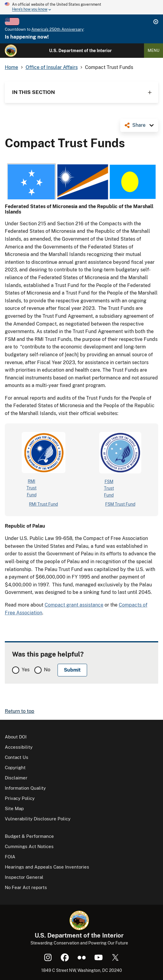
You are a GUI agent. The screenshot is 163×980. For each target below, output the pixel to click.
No (47, 670)
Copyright (15, 768)
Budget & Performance (29, 836)
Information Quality (25, 788)
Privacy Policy (20, 798)
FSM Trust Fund (120, 504)
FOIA (10, 857)
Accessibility (19, 747)
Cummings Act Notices (29, 846)
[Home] (11, 51)
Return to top (20, 711)
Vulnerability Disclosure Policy (38, 819)
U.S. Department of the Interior (80, 51)
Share (139, 125)
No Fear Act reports (26, 887)
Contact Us (17, 757)
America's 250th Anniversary (57, 29)
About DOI (16, 737)
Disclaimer (16, 778)
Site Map (14, 808)
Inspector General (24, 877)
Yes (26, 670)
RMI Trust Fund (43, 504)
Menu (154, 50)
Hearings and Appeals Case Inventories (47, 867)
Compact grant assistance (74, 605)
